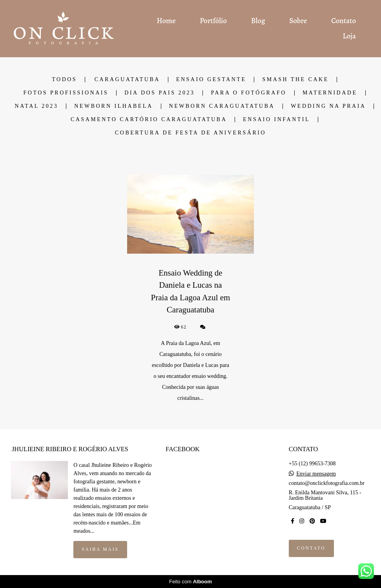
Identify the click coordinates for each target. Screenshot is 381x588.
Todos (64, 80)
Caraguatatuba (127, 80)
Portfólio (213, 21)
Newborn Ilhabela (113, 106)
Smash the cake (295, 80)
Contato (344, 21)
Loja (349, 36)
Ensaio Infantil (276, 120)
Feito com (190, 582)
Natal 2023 (37, 106)
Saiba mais (100, 549)
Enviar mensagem (316, 474)
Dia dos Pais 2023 (160, 93)
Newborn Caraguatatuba (222, 106)
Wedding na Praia (328, 106)
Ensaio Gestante (211, 80)
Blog (258, 21)
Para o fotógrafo (248, 93)
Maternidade (330, 93)
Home (166, 21)
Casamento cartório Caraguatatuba (149, 120)
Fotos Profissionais (66, 93)
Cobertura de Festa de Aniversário (190, 133)
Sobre (298, 21)
